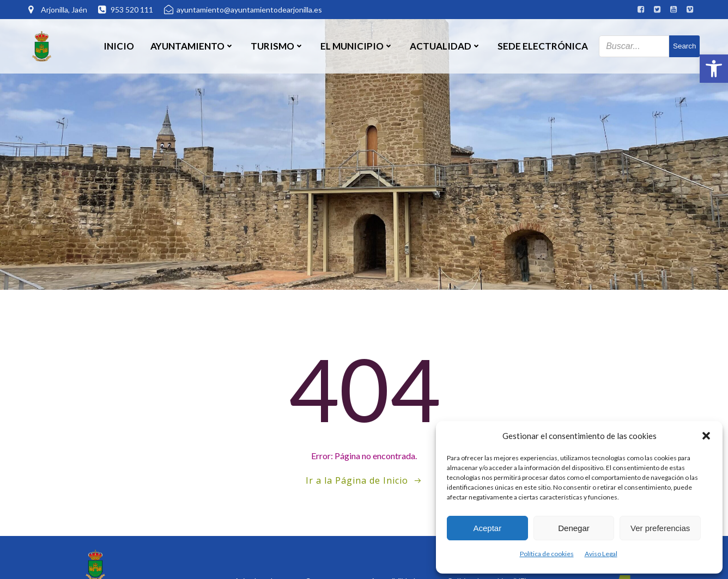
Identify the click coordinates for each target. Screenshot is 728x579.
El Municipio (357, 46)
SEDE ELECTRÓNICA (543, 46)
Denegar (574, 528)
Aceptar (487, 528)
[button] (714, 69)
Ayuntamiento (192, 46)
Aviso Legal (601, 554)
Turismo (277, 46)
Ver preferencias (660, 528)
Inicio (119, 46)
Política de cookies (547, 554)
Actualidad (445, 46)
